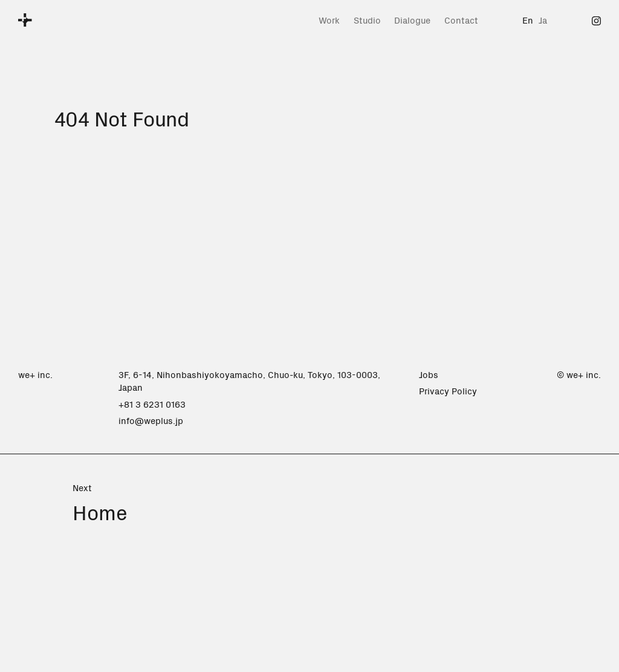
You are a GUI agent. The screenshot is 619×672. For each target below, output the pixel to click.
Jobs (429, 374)
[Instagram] (596, 20)
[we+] (25, 20)
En (528, 20)
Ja (543, 20)
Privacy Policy (448, 390)
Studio (367, 20)
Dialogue (412, 20)
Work (329, 20)
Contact (461, 20)
